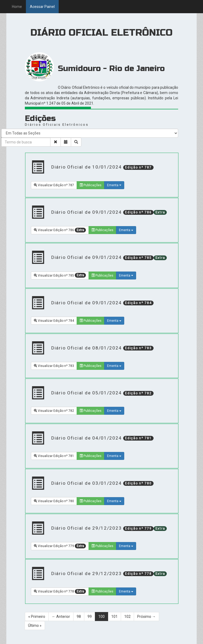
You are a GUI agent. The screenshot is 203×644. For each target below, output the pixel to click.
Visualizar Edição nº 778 (60, 591)
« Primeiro (37, 617)
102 (127, 617)
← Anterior (61, 617)
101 (114, 617)
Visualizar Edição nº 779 (60, 546)
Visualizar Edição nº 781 (54, 456)
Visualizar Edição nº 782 (54, 411)
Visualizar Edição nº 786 (60, 230)
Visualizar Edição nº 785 (60, 275)
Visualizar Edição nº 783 (54, 366)
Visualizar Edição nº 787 (54, 185)
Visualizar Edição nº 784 (54, 321)
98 (79, 617)
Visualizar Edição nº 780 (54, 501)
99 (90, 617)
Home (17, 7)
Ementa (114, 185)
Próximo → (146, 617)
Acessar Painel (42, 7)
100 (101, 617)
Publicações (91, 185)
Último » (35, 626)
